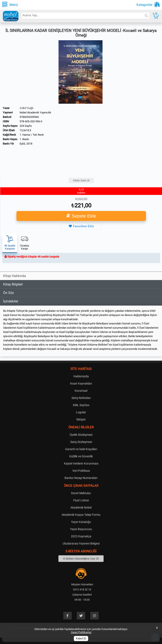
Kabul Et (81, 638)
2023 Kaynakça (81, 536)
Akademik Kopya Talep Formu (81, 515)
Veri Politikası (81, 471)
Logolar (81, 412)
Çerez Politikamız (81, 632)
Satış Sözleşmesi (81, 442)
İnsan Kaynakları (81, 383)
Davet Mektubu (81, 493)
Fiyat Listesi (81, 500)
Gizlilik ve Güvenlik (81, 456)
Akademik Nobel (81, 507)
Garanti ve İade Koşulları (81, 449)
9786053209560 (29, 117)
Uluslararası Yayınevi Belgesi (81, 543)
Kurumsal (81, 391)
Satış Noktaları (81, 398)
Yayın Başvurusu (81, 529)
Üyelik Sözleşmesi (81, 435)
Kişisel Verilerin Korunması (81, 463)
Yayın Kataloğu (81, 522)
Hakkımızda (81, 376)
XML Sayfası (81, 405)
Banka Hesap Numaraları (81, 478)
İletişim (81, 419)
